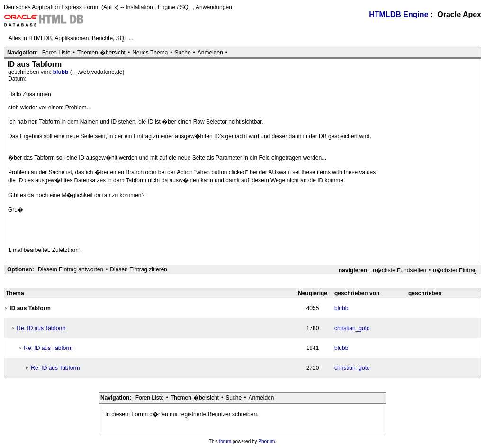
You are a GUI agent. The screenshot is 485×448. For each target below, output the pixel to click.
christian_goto (352, 328)
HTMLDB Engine (399, 14)
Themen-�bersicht (101, 53)
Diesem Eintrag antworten (71, 269)
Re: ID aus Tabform (41, 328)
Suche (183, 53)
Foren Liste (56, 53)
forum (225, 442)
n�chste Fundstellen (400, 270)
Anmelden (210, 53)
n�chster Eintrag (455, 270)
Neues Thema (150, 53)
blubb (62, 72)
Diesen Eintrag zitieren (139, 269)
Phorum (266, 442)
